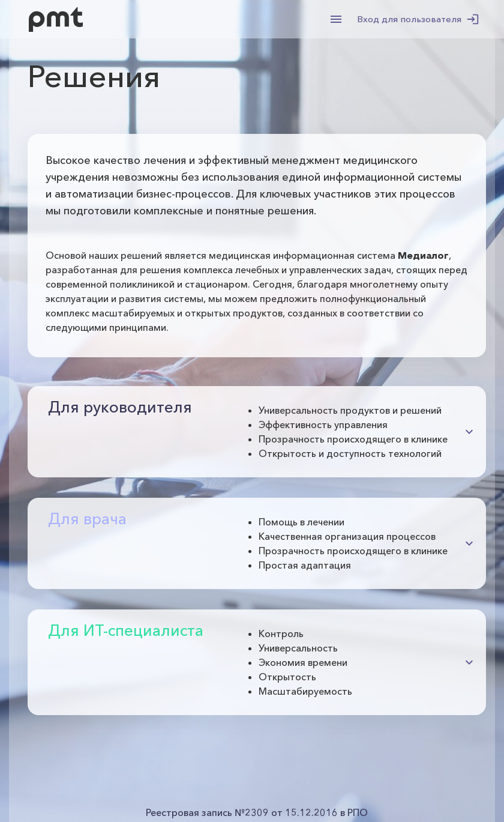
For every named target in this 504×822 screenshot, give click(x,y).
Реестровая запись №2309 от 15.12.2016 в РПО (257, 812)
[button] (262, 432)
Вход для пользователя (417, 19)
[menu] (336, 19)
